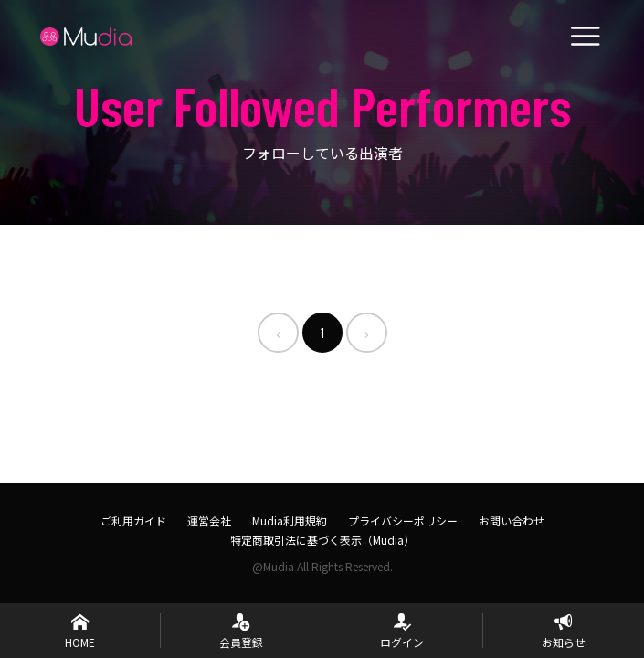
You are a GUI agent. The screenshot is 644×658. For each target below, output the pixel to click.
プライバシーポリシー (403, 520)
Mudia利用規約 (290, 520)
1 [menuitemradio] (322, 332)
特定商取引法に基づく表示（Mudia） (322, 540)
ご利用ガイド (133, 520)
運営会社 (209, 520)
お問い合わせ (512, 520)
